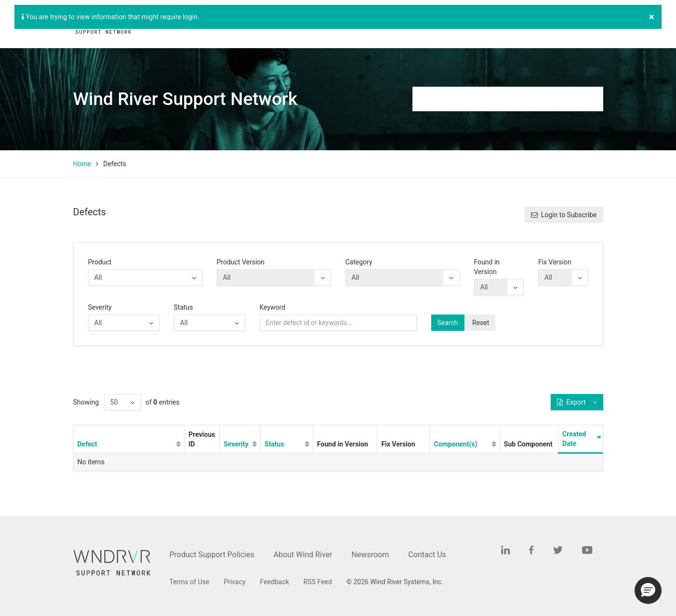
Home (82, 164)
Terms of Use (190, 582)
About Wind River (303, 555)
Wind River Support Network (186, 99)
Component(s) (455, 444)
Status (184, 307)
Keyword (273, 307)
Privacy (234, 582)
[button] (648, 590)
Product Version (241, 262)
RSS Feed (318, 582)
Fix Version (555, 262)
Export (577, 402)
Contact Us (427, 555)
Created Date (574, 439)
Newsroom (371, 555)
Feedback (275, 582)
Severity (100, 307)
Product (100, 262)
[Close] (652, 17)
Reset (481, 323)
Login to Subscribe (564, 215)
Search (448, 323)
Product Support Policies (212, 555)
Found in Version (487, 267)
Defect (87, 444)
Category (359, 262)
